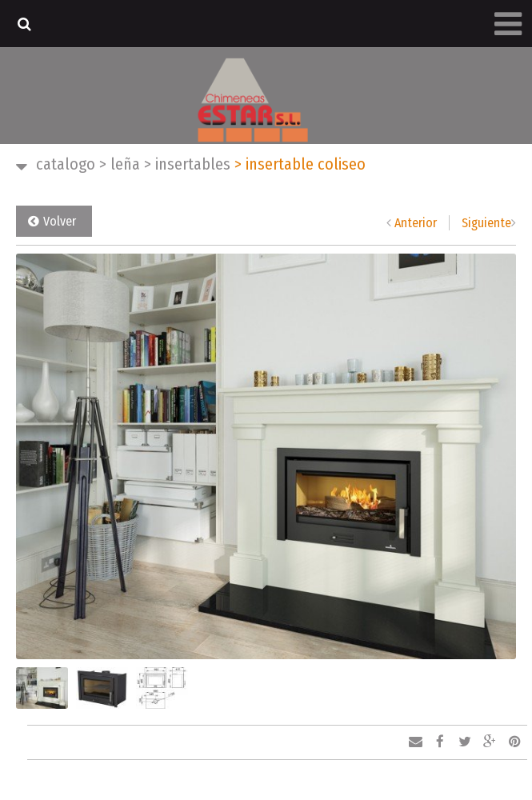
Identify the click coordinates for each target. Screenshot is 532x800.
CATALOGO (66, 164)
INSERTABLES (187, 164)
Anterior (416, 223)
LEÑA (120, 164)
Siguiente (486, 223)
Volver (60, 221)
